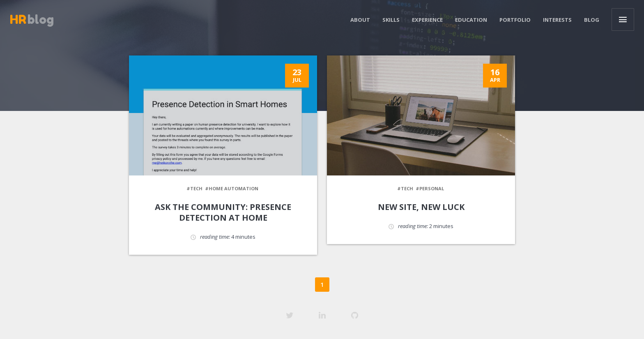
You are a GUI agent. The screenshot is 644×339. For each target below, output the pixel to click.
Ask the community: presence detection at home (223, 212)
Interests (557, 20)
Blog (592, 20)
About (360, 20)
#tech (194, 188)
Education (471, 20)
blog (32, 19)
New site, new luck (421, 207)
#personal (430, 188)
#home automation (232, 188)
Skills (391, 20)
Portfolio (515, 20)
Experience (427, 20)
